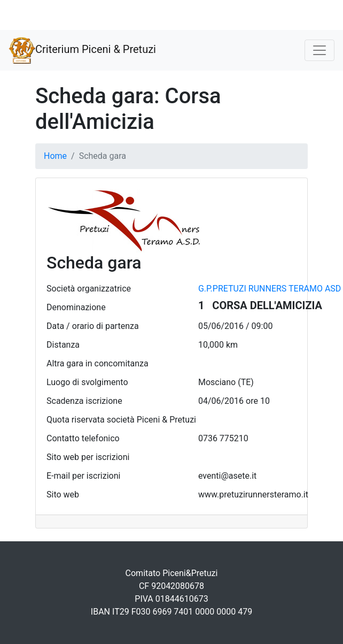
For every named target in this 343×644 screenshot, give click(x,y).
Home (55, 156)
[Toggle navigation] (319, 50)
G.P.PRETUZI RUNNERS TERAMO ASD (270, 289)
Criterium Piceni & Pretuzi (82, 50)
